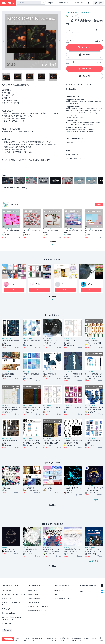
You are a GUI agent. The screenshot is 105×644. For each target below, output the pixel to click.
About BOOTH (64, 3)
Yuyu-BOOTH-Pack (96, 115)
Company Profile (17, 639)
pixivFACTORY (70, 131)
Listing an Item (7, 590)
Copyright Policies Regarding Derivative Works (11, 618)
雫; (62, 284)
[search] (39, 3)
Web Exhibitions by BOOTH (37, 611)
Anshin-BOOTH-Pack (82, 115)
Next (59, 41)
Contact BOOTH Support (62, 598)
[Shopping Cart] (89, 3)
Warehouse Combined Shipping (38, 607)
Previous (4, 41)
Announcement (59, 590)
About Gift (72, 89)
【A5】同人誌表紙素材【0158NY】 (52, 232)
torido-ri (15, 204)
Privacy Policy (71, 154)
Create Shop (79, 3)
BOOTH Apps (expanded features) (13, 594)
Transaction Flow (33, 602)
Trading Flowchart (75, 139)
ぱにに (12, 284)
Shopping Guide (33, 594)
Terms (68, 150)
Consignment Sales (8, 613)
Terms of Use (26, 639)
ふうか (90, 284)
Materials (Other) (86, 12)
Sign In (51, 3)
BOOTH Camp (7, 624)
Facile (38, 284)
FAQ (55, 594)
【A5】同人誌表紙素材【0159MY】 (32, 232)
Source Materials (72, 12)
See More (52, 298)
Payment (71, 143)
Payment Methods (34, 598)
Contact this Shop (72, 158)
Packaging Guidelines (9, 609)
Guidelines (48, 638)
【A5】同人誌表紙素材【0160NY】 (11, 232)
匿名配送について (8, 598)
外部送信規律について (65, 639)
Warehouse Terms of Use (37, 639)
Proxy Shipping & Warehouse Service (11, 604)
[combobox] (29, 3)
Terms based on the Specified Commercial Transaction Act (84, 639)
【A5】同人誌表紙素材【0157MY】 (73, 232)
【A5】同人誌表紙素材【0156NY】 (94, 232)
